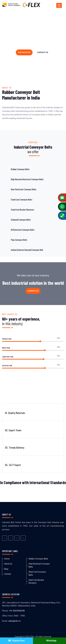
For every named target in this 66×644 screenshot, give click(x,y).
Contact (8, 574)
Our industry (24, 52)
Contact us (43, 52)
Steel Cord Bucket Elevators (22, 210)
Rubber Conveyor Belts (20, 169)
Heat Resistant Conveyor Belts (24, 189)
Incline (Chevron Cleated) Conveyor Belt (27, 250)
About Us (8, 564)
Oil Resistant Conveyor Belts (23, 230)
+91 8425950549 (17, 611)
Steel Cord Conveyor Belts (21, 199)
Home (7, 559)
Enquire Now (16, 641)
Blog (6, 569)
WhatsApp (49, 641)
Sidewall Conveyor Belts (21, 220)
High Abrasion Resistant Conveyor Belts (27, 179)
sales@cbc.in (14, 621)
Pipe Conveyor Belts (19, 240)
